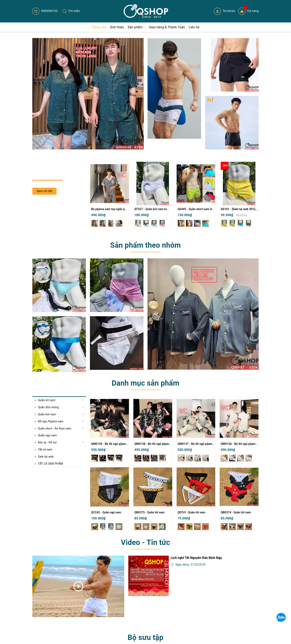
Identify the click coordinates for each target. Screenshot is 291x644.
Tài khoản (225, 11)
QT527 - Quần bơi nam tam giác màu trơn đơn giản (167, 209)
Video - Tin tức (145, 542)
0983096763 (45, 11)
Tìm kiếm (71, 11)
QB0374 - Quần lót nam (236, 512)
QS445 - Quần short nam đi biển (198, 209)
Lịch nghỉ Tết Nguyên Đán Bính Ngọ (196, 558)
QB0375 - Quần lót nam (149, 512)
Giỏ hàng (248, 11)
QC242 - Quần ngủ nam (106, 512)
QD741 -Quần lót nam (192, 512)
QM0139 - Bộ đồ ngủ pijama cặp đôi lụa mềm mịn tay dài (128, 444)
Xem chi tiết (45, 191)
